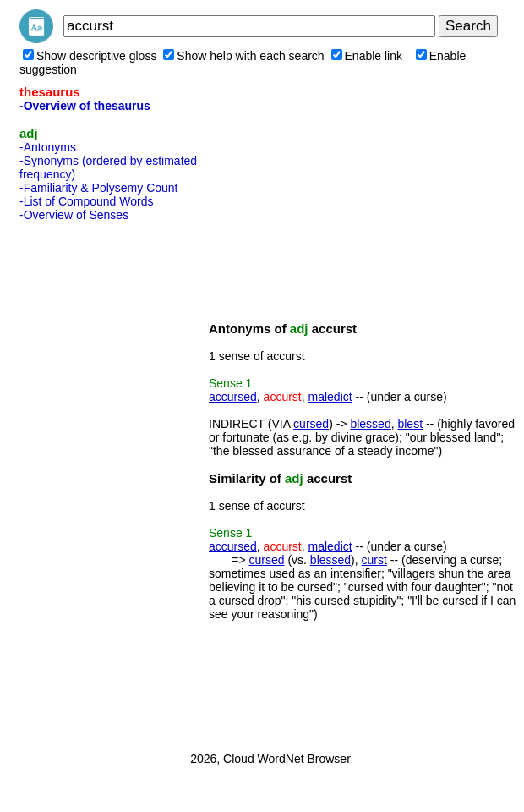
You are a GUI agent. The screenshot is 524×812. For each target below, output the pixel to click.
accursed (233, 397)
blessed (370, 424)
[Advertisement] (87, 481)
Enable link (367, 56)
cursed (311, 424)
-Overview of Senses (74, 215)
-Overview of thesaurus (85, 106)
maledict (330, 397)
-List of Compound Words (86, 201)
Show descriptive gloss (90, 56)
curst (374, 560)
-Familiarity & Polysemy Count (99, 188)
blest (410, 424)
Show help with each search (243, 56)
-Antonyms (48, 147)
